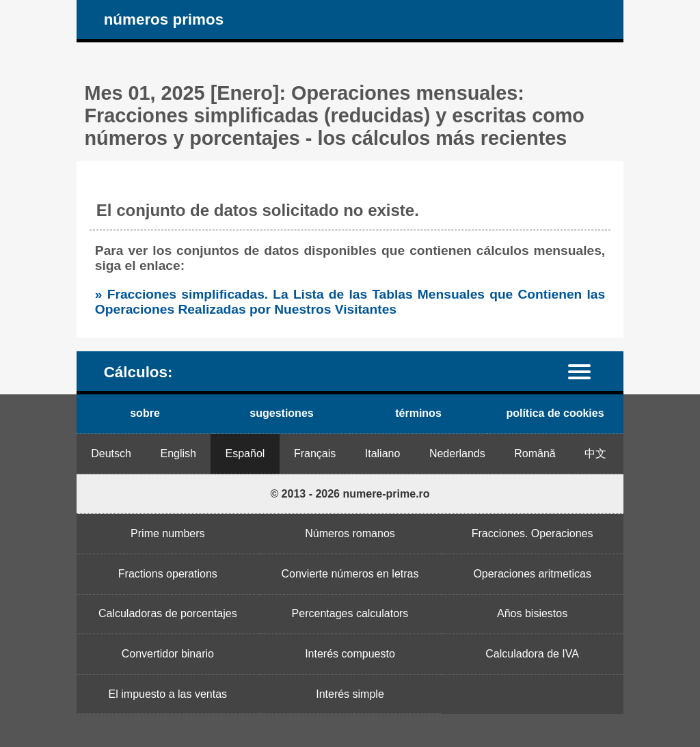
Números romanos (350, 533)
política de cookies (555, 413)
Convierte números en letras (350, 574)
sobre (145, 413)
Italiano (383, 453)
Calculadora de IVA (532, 654)
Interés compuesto (350, 654)
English (178, 453)
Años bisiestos (532, 613)
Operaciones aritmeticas (532, 574)
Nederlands (457, 453)
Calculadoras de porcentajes (168, 613)
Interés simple (350, 694)
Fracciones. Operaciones (533, 533)
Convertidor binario (168, 654)
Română (535, 453)
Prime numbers (167, 533)
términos (418, 413)
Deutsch (111, 453)
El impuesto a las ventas (168, 694)
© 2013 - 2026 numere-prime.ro (350, 494)
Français (315, 453)
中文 (595, 453)
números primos (164, 19)
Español (245, 453)
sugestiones (281, 413)
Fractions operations (168, 574)
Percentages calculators (350, 613)
